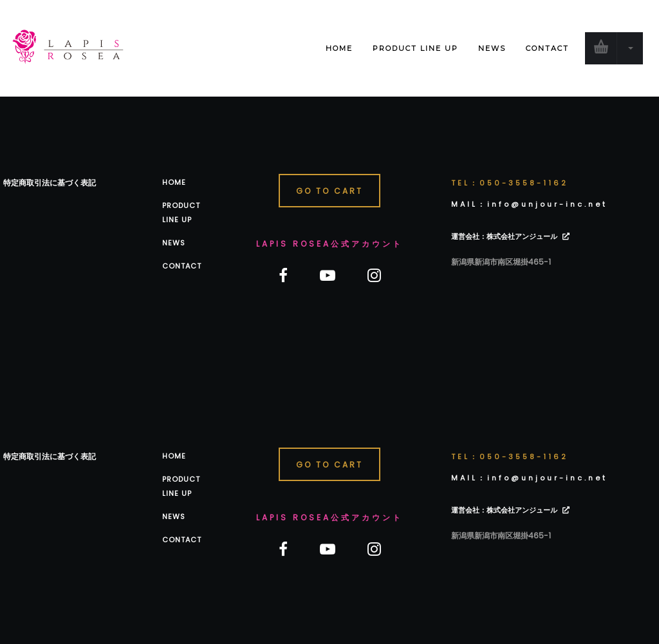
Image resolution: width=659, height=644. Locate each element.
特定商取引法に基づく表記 (50, 183)
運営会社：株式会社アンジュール (504, 236)
